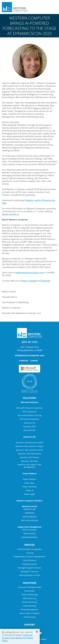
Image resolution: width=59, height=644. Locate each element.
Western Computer (15, 7)
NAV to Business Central (30, 575)
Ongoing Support (29, 564)
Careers (34, 361)
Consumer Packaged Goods (30, 587)
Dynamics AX (30, 423)
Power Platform (30, 479)
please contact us (10, 214)
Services (29, 545)
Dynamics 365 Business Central (30, 442)
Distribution (30, 591)
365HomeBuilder (30, 517)
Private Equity (30, 617)
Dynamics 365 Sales (30, 461)
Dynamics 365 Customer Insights (29, 446)
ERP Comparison (30, 412)
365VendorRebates (30, 537)
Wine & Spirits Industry (29, 613)
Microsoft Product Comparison (30, 408)
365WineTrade (29, 509)
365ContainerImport (29, 520)
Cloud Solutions (29, 560)
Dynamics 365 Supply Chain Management (30, 466)
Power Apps (29, 483)
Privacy (44, 639)
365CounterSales (29, 530)
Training (30, 553)
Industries (30, 583)
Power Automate (30, 487)
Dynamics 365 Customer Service (30, 450)
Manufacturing (30, 598)
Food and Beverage (30, 595)
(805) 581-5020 (29, 342)
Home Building (29, 606)
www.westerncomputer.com (30, 273)
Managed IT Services (30, 571)
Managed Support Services (30, 568)
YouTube (40, 633)
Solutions (29, 398)
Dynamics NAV (29, 427)
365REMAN (30, 513)
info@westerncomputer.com (30, 355)
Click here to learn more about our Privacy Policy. (17, 638)
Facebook (45, 281)
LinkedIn (32, 281)
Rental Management (30, 609)
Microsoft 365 (29, 430)
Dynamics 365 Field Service (29, 454)
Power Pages (30, 494)
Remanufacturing (29, 602)
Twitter (24, 281)
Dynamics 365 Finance (29, 457)
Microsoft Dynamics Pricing (30, 415)
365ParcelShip (29, 533)
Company (24, 361)
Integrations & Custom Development (29, 557)
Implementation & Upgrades (30, 549)
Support (30, 625)
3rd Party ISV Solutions (29, 419)
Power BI (30, 490)
